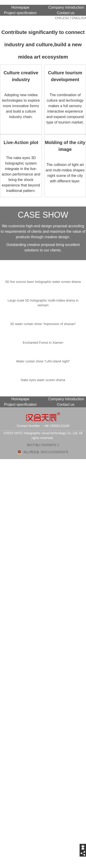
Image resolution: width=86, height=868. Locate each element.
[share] (83, 853)
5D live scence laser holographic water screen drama (43, 282)
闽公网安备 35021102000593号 (46, 452)
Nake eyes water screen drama (43, 380)
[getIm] (83, 847)
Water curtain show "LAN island (43, 361)
